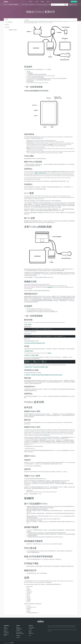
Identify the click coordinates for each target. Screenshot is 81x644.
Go (67, 5)
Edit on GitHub (14, 30)
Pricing (42, 2)
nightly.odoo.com (69, 287)
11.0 (75, 5)
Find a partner (19, 632)
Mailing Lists (6, 634)
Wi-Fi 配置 (7, 25)
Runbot (5, 631)
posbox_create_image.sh (30, 287)
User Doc (5, 5)
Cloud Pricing (19, 629)
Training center (32, 5)
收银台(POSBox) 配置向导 (14, 5)
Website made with (9, 643)
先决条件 (6, 20)
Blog (30, 632)
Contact (30, 629)
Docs (48, 2)
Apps (30, 2)
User (23, 5)
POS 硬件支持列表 (62, 78)
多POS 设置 (7, 27)
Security (18, 637)
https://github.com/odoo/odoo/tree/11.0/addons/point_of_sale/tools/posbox (40, 286)
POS (8, 5)
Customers (31, 633)
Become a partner (20, 633)
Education (18, 635)
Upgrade (18, 630)
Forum (5, 635)
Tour (37, 2)
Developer (27, 5)
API (36, 5)
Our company (32, 628)
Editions (18, 628)
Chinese (71, 5)
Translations (6, 632)
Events (30, 631)
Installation (40, 5)
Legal (49, 5)
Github (5, 628)
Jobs (30, 635)
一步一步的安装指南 (9, 22)
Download (6, 629)
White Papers (45, 5)
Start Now (74, 2)
